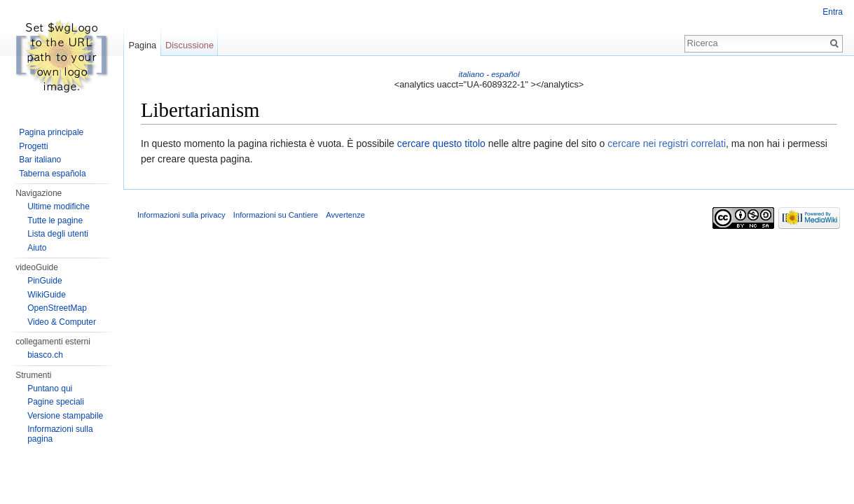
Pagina (142, 45)
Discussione (190, 45)
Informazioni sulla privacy (181, 215)
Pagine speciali (56, 402)
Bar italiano (40, 160)
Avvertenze (345, 215)
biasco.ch (45, 355)
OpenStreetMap (57, 308)
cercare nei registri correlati (667, 143)
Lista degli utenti (58, 234)
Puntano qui (50, 388)
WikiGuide (47, 295)
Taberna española (52, 174)
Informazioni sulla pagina (60, 434)
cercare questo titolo (441, 143)
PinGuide (44, 281)
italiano (471, 74)
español (505, 74)
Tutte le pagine (55, 220)
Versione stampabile (65, 416)
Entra (833, 12)
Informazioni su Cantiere (276, 215)
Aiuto (37, 248)
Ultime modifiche (58, 206)
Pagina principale (51, 132)
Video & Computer (62, 322)
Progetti (33, 146)
